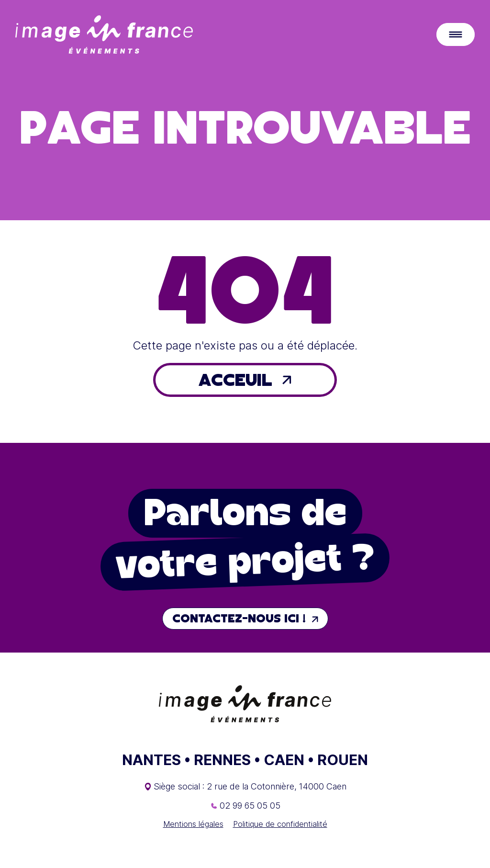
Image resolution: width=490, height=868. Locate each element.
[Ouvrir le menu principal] (456, 34)
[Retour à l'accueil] (104, 34)
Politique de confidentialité (280, 824)
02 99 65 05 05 (250, 806)
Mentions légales (193, 824)
